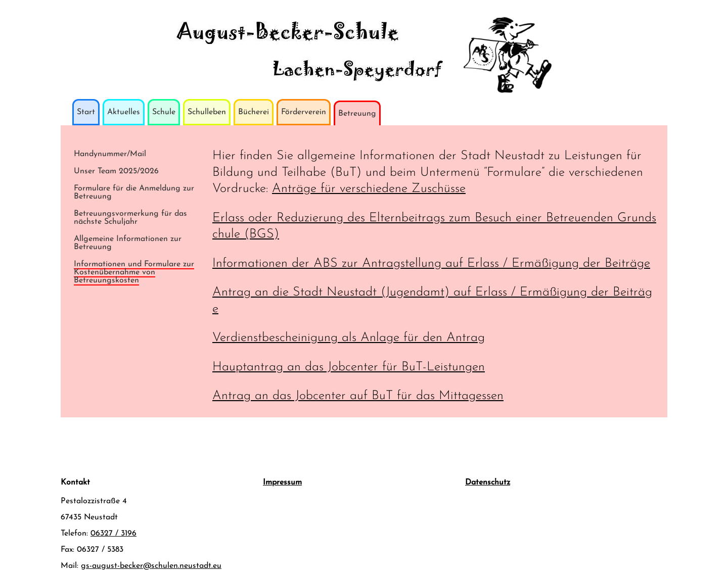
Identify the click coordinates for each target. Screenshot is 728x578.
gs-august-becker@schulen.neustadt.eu (151, 566)
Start (86, 112)
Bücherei (254, 112)
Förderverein (304, 112)
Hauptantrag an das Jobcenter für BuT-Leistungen (349, 367)
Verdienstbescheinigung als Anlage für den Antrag (349, 338)
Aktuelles (124, 112)
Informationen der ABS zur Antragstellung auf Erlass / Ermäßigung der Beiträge (431, 263)
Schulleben (207, 112)
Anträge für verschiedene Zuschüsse (369, 189)
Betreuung (357, 114)
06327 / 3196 (113, 534)
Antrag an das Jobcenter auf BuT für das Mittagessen (358, 396)
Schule (164, 112)
